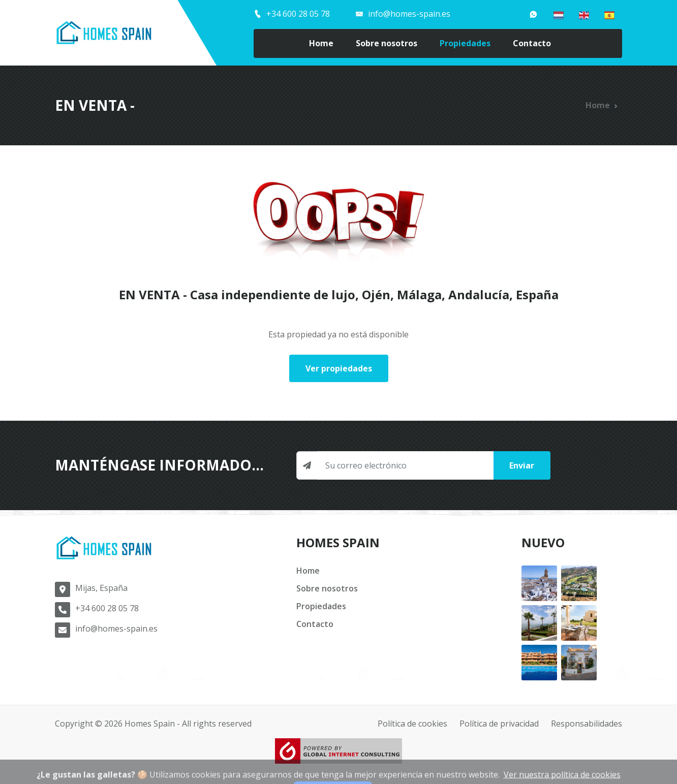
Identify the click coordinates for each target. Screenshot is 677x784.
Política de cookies (412, 724)
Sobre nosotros (387, 43)
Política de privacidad (499, 724)
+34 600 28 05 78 (107, 608)
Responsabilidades (587, 724)
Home (321, 43)
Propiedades (465, 43)
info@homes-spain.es (116, 629)
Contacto (532, 43)
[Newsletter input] (405, 465)
